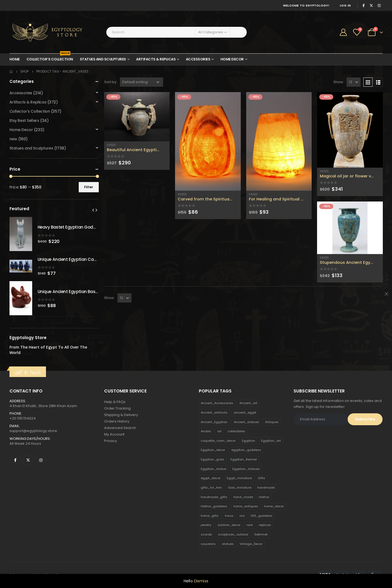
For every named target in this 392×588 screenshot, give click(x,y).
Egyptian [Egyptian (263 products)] (248, 441)
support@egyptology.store (33, 431)
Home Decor (232, 59)
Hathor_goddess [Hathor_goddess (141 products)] (214, 506)
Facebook (15, 460)
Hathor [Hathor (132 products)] (264, 497)
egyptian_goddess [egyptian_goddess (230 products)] (246, 450)
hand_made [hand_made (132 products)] (243, 497)
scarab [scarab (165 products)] (206, 534)
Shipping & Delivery (121, 415)
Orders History (117, 421)
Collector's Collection (30, 111)
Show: (339, 82)
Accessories (198, 59)
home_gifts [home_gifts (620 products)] (210, 516)
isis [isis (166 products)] (242, 516)
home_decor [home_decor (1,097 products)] (274, 506)
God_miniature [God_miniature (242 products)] (240, 488)
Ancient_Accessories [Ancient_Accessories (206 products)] (217, 403)
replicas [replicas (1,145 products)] (265, 525)
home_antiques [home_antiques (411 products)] (246, 506)
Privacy (111, 441)
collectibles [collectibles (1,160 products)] (236, 431)
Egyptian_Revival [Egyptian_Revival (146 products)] (244, 459)
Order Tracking (117, 408)
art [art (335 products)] (219, 431)
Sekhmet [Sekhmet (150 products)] (261, 534)
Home (15, 59)
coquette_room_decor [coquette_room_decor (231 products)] (218, 441)
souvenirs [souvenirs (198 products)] (208, 544)
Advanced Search (120, 428)
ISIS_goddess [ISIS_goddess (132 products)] (262, 516)
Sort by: (111, 82)
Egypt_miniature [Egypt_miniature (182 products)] (239, 478)
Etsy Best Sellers (24, 121)
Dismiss (201, 581)
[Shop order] (141, 82)
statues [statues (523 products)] (228, 544)
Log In (345, 5)
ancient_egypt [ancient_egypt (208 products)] (245, 412)
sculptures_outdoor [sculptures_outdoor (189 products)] (233, 534)
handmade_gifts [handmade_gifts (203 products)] (214, 497)
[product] (137, 117)
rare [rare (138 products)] (250, 525)
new (13, 139)
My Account (114, 434)
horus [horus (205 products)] (229, 516)
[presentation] (93, 210)
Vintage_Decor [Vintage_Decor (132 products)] (251, 544)
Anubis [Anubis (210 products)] (206, 431)
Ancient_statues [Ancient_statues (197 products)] (246, 422)
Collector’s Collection (50, 58)
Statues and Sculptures (103, 59)
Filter (89, 187)
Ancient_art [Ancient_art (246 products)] (248, 403)
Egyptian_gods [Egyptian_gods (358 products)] (213, 459)
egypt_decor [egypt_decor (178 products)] (211, 478)
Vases (111, 145)
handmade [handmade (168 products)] (266, 488)
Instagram (41, 460)
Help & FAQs (115, 402)
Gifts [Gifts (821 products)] (261, 478)
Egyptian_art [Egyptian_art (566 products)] (271, 441)
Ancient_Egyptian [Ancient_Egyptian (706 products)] (214, 422)
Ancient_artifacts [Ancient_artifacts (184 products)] (214, 412)
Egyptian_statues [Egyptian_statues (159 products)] (246, 469)
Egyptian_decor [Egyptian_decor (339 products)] (213, 450)
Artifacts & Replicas (156, 59)
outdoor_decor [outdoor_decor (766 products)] (229, 525)
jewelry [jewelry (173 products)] (206, 525)
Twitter (28, 460)
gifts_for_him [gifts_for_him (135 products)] (211, 488)
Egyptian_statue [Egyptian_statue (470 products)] (213, 469)
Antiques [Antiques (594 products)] (272, 422)
